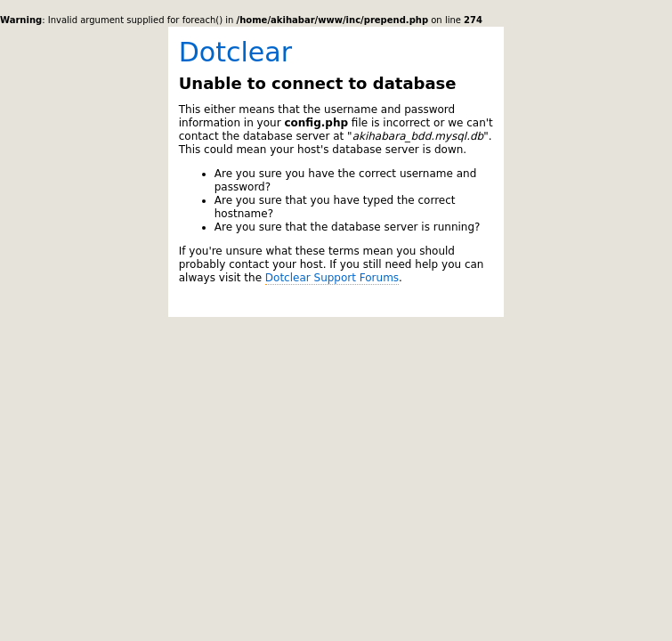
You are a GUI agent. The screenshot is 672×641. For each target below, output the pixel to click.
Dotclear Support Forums (332, 278)
